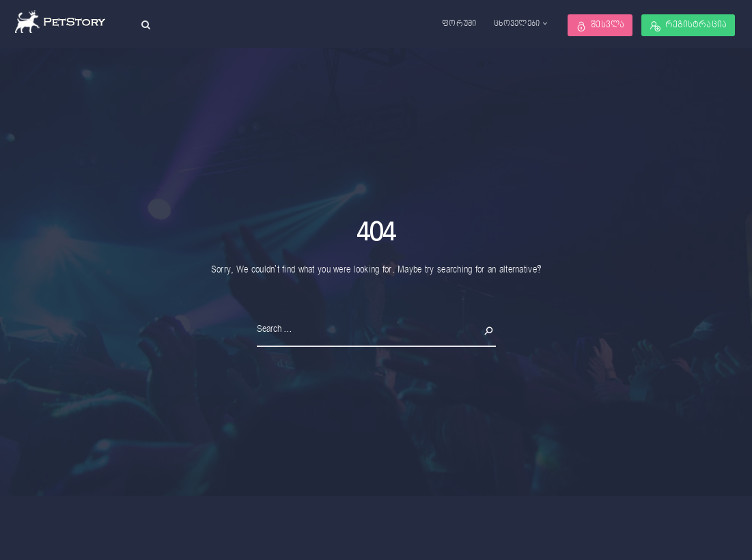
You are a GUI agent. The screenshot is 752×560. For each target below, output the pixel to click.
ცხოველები (517, 24)
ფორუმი (459, 24)
